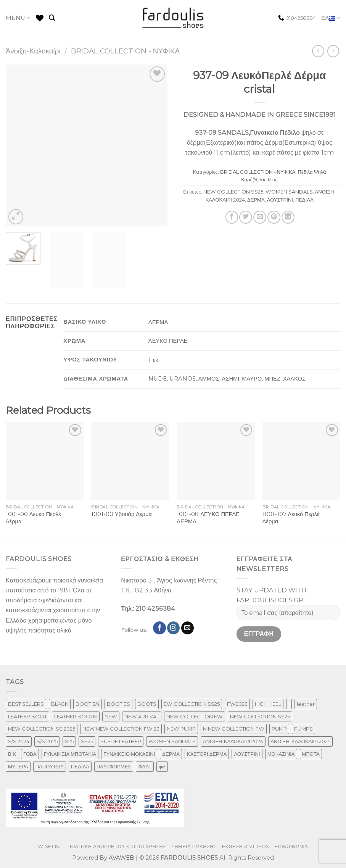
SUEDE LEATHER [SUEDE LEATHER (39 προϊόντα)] (121, 741)
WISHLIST (50, 846)
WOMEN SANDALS (289, 192)
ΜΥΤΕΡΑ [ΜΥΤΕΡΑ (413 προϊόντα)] (18, 766)
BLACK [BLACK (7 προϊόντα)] (60, 704)
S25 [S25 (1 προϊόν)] (69, 741)
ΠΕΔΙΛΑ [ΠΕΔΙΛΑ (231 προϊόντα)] (80, 766)
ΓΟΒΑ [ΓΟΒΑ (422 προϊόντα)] (30, 754)
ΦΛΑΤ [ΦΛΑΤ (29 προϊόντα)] (145, 766)
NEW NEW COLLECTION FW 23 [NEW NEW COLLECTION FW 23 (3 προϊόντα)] (121, 729)
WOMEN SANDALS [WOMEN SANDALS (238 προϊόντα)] (172, 741)
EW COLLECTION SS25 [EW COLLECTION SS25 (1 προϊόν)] (192, 704)
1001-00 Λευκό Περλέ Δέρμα (33, 518)
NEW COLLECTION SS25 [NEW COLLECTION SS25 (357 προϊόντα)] (260, 716)
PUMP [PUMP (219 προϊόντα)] (279, 729)
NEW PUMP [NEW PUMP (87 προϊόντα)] (181, 729)
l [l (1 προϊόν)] (289, 704)
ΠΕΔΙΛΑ (304, 200)
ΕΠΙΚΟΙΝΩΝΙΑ (291, 846)
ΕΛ (331, 18)
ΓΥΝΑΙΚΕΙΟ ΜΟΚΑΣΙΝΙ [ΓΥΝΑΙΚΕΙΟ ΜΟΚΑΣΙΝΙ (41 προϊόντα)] (129, 754)
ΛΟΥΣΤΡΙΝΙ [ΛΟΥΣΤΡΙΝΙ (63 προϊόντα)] (247, 754)
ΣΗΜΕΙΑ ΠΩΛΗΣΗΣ (194, 846)
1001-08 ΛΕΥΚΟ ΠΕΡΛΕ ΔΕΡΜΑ (208, 518)
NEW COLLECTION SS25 (233, 192)
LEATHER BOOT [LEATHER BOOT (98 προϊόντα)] (27, 716)
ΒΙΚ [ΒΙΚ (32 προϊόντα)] (12, 754)
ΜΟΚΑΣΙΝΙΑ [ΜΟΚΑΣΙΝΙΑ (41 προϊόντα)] (281, 754)
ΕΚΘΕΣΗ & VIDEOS (246, 846)
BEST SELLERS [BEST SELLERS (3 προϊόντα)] (26, 704)
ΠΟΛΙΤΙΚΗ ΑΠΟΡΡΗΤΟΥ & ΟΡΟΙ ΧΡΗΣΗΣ (117, 846)
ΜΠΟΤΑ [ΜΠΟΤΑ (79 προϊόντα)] (311, 754)
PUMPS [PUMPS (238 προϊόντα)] (303, 729)
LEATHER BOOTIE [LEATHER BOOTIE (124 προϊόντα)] (76, 716)
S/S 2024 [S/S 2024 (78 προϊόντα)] (19, 741)
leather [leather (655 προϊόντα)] (306, 704)
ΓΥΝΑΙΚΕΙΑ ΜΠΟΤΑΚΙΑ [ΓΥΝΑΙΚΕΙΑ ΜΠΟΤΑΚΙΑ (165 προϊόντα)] (70, 754)
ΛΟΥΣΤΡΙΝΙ (280, 200)
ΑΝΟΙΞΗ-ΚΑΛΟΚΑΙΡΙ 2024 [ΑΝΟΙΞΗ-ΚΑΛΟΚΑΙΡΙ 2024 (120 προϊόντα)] (233, 741)
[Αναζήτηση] (52, 18)
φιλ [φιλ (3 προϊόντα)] (162, 766)
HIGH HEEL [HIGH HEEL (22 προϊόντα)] (268, 704)
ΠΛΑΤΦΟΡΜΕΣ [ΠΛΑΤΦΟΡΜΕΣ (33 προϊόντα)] (114, 766)
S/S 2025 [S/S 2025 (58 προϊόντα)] (47, 741)
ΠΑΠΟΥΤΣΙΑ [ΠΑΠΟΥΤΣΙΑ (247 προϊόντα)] (50, 766)
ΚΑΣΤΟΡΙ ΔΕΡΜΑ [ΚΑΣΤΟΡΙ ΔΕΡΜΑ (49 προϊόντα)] (207, 754)
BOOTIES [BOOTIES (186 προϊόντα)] (118, 704)
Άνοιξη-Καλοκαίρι (33, 51)
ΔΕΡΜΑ (256, 200)
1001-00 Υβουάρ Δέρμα (122, 514)
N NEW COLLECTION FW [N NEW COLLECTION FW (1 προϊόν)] (234, 729)
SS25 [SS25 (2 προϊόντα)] (87, 741)
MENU (18, 18)
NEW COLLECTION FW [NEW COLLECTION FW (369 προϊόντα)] (195, 716)
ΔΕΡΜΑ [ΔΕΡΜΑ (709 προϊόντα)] (171, 754)
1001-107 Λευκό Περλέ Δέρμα (291, 518)
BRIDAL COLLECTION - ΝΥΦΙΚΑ (125, 51)
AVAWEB (122, 858)
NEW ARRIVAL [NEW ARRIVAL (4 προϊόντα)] (142, 716)
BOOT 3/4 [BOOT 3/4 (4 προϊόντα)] (88, 704)
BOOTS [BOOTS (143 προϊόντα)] (147, 704)
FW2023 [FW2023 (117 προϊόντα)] (237, 704)
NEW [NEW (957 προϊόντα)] (111, 716)
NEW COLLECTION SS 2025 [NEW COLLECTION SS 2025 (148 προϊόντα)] (42, 729)
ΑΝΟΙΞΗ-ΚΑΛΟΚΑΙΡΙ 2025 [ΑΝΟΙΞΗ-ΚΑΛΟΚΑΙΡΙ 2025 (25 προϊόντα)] (300, 741)
